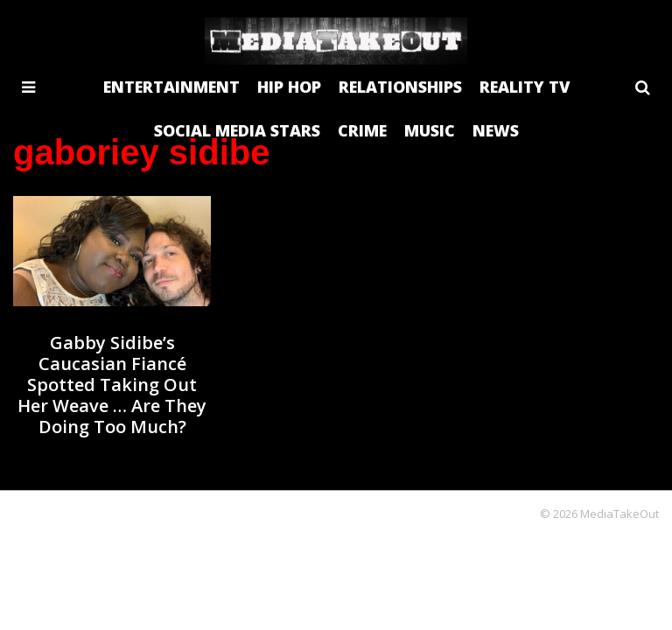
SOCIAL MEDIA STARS (237, 130)
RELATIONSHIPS (400, 87)
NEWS (496, 130)
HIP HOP (289, 87)
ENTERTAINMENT (171, 87)
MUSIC (430, 130)
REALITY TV (525, 87)
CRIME (362, 130)
